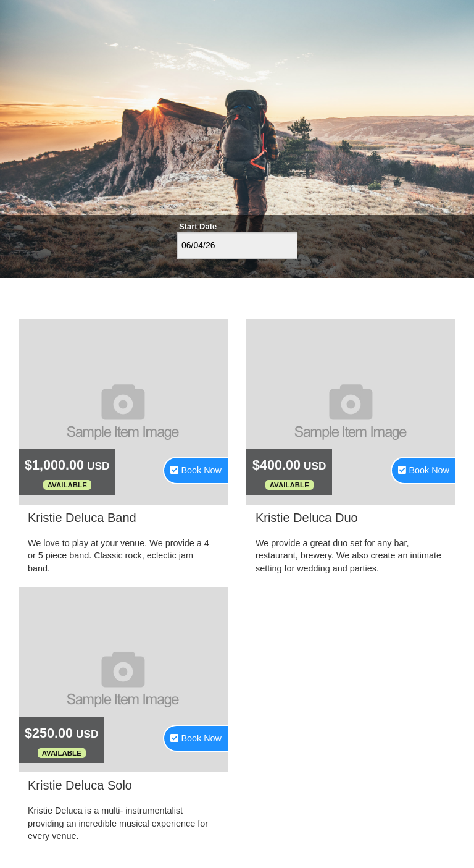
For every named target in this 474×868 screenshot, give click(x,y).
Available (67, 485)
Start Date (198, 226)
